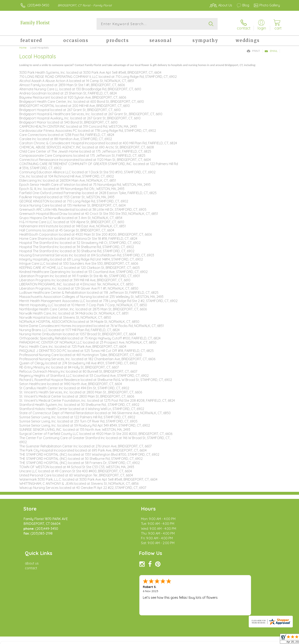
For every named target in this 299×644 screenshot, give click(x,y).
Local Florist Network (243, 640)
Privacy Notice (213, 640)
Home (23, 47)
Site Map (269, 640)
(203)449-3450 (38, 5)
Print (254, 50)
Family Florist (35, 23)
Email (271, 50)
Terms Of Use (189, 640)
